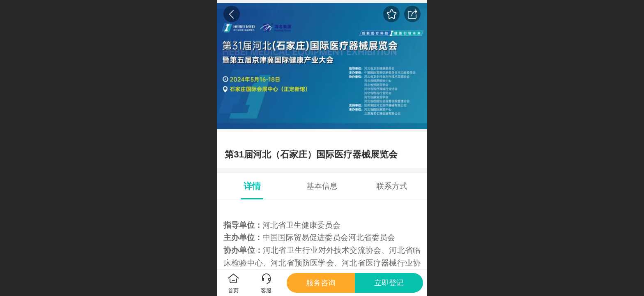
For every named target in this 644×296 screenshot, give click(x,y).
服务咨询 (321, 283)
